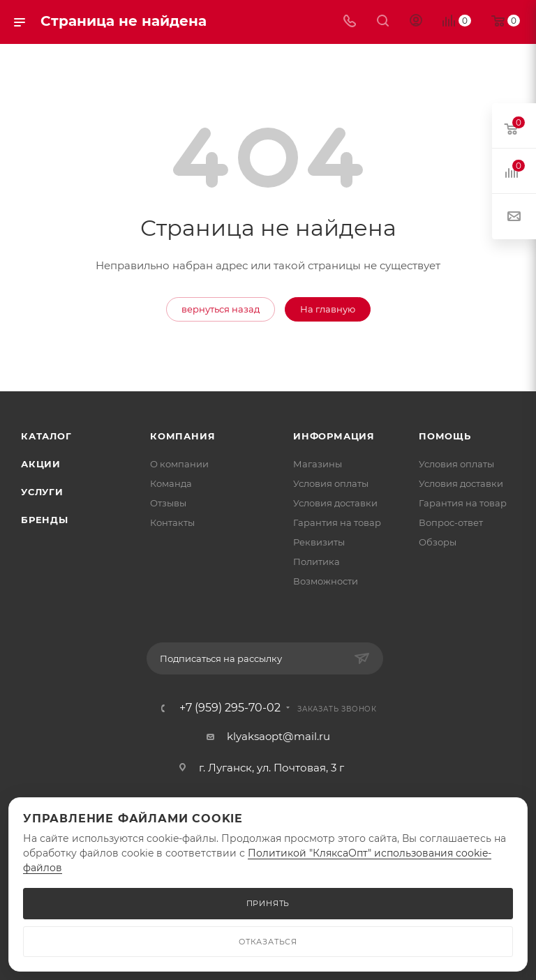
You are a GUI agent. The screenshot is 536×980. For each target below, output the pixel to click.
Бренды (45, 520)
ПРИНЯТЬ (268, 903)
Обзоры (438, 542)
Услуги (42, 492)
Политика (317, 561)
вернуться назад (221, 309)
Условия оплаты (331, 483)
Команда (171, 483)
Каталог (46, 436)
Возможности (326, 581)
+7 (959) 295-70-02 (230, 708)
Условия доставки (335, 503)
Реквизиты (319, 542)
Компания (183, 436)
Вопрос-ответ (451, 522)
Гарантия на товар (337, 522)
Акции (41, 464)
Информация (334, 436)
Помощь (445, 436)
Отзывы (168, 503)
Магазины (318, 464)
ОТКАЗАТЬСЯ (268, 942)
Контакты (172, 522)
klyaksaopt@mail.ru (278, 736)
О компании (179, 464)
